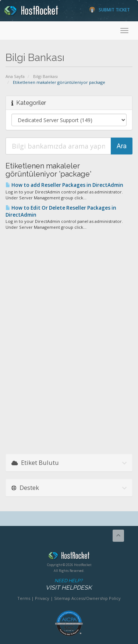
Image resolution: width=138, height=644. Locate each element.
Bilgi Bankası (45, 76)
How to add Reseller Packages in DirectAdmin (64, 185)
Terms (24, 598)
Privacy (42, 598)
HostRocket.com (69, 557)
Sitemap (62, 598)
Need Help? (68, 585)
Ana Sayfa (15, 76)
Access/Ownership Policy (96, 598)
